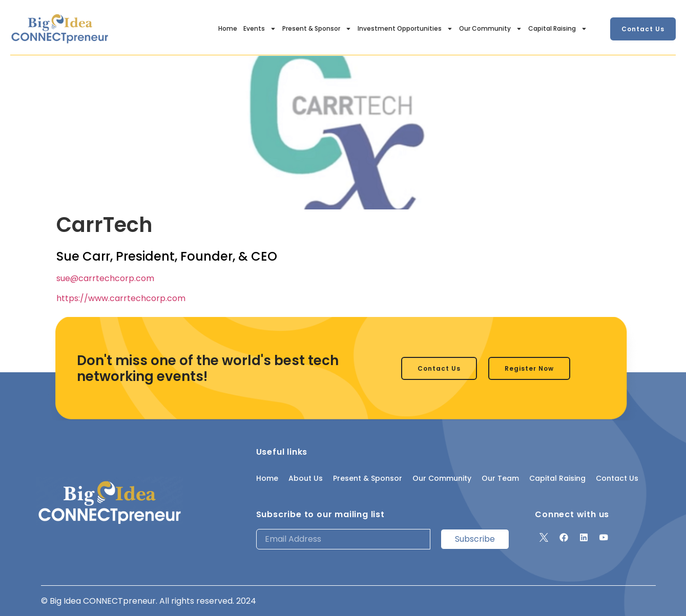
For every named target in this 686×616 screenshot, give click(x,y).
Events (260, 29)
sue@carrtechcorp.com (105, 278)
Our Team (500, 478)
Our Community (491, 29)
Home (228, 28)
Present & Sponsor (317, 29)
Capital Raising (558, 29)
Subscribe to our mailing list (320, 514)
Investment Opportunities (405, 29)
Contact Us (617, 478)
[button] (643, 29)
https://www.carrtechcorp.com (121, 298)
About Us (306, 478)
